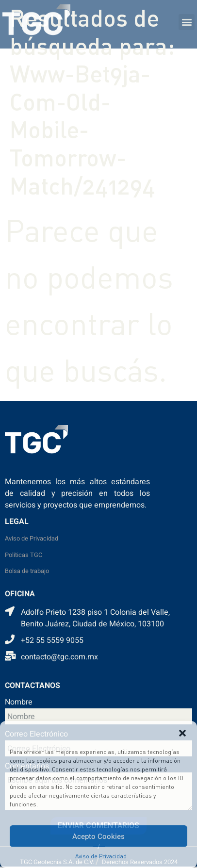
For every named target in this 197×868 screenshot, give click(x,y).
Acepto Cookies (98, 836)
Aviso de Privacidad (101, 856)
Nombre (19, 703)
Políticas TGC (24, 555)
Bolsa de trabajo (27, 571)
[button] (182, 733)
